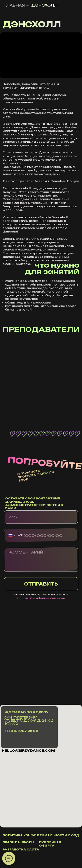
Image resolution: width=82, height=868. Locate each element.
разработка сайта (21, 849)
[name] (41, 517)
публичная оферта (50, 844)
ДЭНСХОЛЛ (44, 5)
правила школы (18, 842)
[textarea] (41, 560)
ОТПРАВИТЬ (41, 584)
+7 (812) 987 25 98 (21, 731)
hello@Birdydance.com (28, 750)
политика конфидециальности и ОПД (41, 835)
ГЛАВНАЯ (15, 5)
